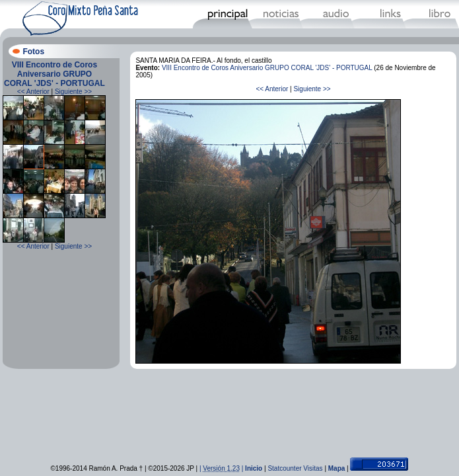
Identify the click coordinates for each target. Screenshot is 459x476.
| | (222, 468)
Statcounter (284, 468)
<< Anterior (33, 92)
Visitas (313, 468)
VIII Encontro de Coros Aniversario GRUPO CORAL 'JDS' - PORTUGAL (54, 74)
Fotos (33, 52)
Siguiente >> (73, 92)
